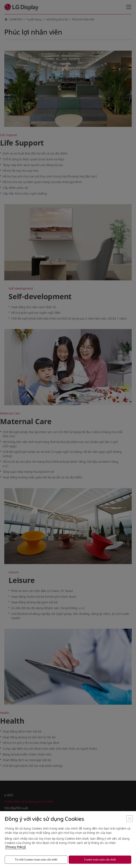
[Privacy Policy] (16, 847)
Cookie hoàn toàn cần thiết (100, 860)
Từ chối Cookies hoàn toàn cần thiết (36, 860)
